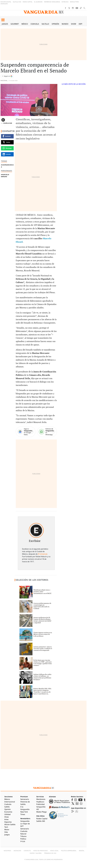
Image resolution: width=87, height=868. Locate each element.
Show (74, 24)
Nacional (4, 81)
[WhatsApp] (47, 432)
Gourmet (15, 24)
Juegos (5, 24)
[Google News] (26, 432)
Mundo (65, 24)
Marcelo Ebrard (5, 176)
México (25, 24)
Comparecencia (8, 166)
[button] (3, 20)
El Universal (43, 554)
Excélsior (8, 123)
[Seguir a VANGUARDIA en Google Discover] (7, 76)
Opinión (55, 24)
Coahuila (35, 24)
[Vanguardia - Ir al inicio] (43, 12)
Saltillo (45, 24)
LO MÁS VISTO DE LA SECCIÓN (74, 84)
